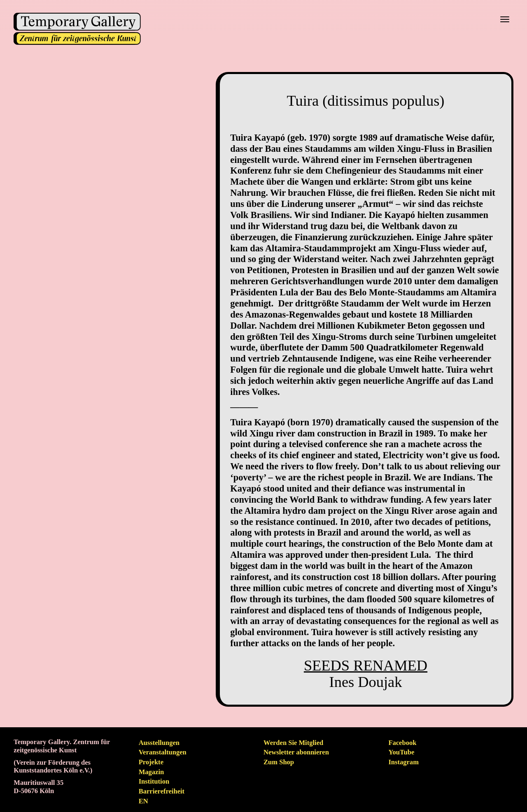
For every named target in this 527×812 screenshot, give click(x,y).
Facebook (402, 743)
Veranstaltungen (163, 752)
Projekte (151, 762)
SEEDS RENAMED (366, 666)
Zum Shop (279, 762)
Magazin (152, 772)
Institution (154, 781)
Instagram (403, 762)
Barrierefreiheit (162, 791)
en (143, 801)
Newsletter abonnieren (296, 752)
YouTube (401, 752)
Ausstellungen (159, 743)
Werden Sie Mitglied (293, 743)
